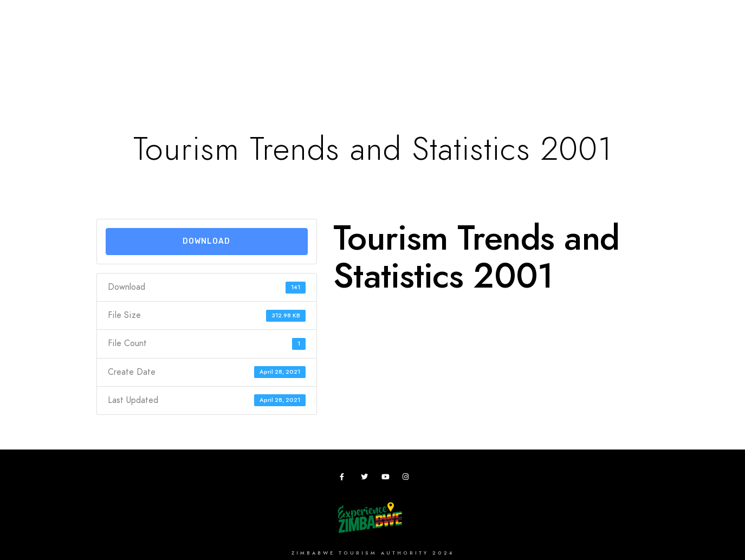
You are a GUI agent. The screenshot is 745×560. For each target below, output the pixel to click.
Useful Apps (586, 44)
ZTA (535, 44)
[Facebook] (345, 479)
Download (206, 241)
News (641, 44)
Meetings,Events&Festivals (343, 44)
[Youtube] (387, 479)
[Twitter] (366, 479)
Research (440, 44)
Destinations (160, 44)
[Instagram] (408, 479)
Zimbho (494, 44)
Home (102, 44)
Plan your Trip (237, 44)
